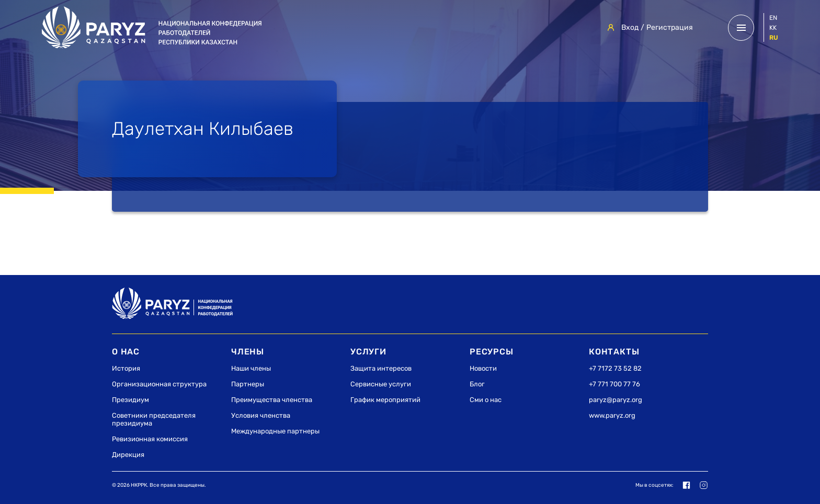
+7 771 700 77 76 (614, 384)
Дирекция (128, 455)
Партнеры (248, 384)
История (126, 368)
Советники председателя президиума (154, 419)
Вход (630, 27)
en (773, 18)
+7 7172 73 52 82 (615, 368)
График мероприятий (385, 400)
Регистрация (670, 27)
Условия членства (261, 415)
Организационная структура (159, 384)
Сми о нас (486, 400)
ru (774, 38)
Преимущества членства (272, 400)
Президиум (130, 400)
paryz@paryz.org (616, 400)
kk (773, 28)
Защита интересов (381, 368)
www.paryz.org (612, 415)
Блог (477, 384)
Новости (483, 368)
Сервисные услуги (381, 384)
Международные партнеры (275, 431)
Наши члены (251, 368)
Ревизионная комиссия (150, 439)
